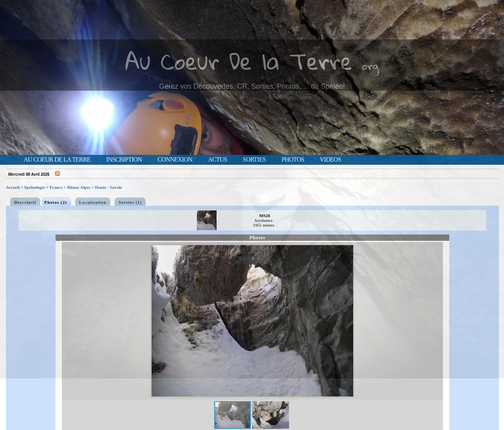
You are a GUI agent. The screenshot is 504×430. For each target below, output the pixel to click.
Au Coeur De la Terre (239, 61)
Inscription (124, 160)
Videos (330, 160)
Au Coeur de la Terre (57, 160)
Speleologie (35, 187)
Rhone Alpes (79, 187)
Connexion (175, 160)
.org (369, 66)
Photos (293, 160)
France (56, 187)
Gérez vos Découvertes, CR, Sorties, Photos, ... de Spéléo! (252, 86)
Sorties (254, 160)
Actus (217, 160)
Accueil (13, 187)
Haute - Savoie (108, 187)
